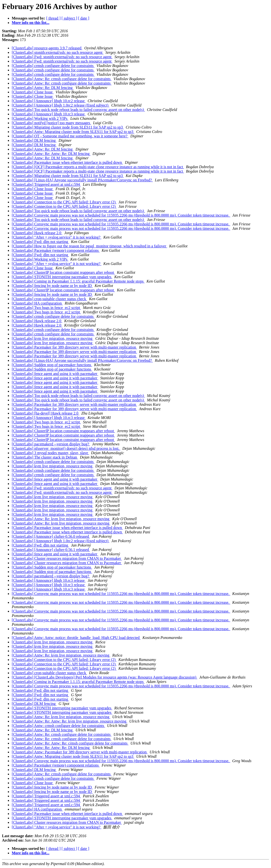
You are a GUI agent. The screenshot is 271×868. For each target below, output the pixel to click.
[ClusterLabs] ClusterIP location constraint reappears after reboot (63, 272)
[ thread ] (53, 18)
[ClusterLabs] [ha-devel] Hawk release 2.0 (45, 413)
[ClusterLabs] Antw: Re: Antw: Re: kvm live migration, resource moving (69, 721)
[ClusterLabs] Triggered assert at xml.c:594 (46, 184)
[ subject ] (69, 18)
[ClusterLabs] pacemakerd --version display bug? (51, 444)
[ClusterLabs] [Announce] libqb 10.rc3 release (49, 114)
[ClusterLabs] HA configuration (37, 303)
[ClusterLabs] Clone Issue (33, 92)
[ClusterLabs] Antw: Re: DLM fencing (43, 88)
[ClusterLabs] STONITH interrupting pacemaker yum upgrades (62, 277)
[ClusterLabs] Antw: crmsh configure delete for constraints (58, 726)
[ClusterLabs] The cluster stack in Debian (45, 457)
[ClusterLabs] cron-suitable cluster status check (49, 299)
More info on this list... (31, 23)
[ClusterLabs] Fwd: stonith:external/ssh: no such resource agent (62, 57)
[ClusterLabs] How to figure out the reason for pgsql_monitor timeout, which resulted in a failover (89, 246)
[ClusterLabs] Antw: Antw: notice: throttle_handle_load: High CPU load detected (76, 638)
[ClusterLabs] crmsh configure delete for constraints (53, 66)
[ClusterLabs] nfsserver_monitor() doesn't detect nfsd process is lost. (66, 448)
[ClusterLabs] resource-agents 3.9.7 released (47, 48)
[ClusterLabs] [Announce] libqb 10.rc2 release (49, 101)
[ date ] (84, 18)
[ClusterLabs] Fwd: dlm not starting (40, 242)
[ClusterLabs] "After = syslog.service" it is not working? (56, 237)
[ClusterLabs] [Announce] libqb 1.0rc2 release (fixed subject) (61, 105)
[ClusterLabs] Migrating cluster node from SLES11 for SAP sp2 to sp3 (68, 127)
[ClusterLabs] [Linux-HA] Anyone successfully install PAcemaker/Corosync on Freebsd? (82, 180)
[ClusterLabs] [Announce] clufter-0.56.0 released (51, 536)
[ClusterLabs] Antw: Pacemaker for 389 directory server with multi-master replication (80, 752)
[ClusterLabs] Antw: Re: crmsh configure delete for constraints (62, 79)
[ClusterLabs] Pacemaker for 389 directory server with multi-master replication (74, 347)
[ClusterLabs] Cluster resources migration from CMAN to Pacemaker (67, 558)
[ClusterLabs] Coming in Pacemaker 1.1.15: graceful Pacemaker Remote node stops (78, 281)
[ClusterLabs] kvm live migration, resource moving (53, 338)
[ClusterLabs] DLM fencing (34, 140)
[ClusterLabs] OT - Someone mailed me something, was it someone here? (70, 136)
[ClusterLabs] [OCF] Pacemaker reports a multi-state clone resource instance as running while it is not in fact (98, 167)
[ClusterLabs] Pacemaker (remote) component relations (56, 250)
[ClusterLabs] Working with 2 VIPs (40, 118)
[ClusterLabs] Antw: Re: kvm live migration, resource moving (61, 519)
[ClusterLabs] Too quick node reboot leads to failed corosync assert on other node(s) (78, 110)
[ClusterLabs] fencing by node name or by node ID (52, 286)
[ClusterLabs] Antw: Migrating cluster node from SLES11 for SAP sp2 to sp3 (73, 132)
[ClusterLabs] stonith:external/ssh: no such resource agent (58, 52)
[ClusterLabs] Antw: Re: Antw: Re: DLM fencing (51, 154)
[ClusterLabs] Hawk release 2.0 (37, 233)
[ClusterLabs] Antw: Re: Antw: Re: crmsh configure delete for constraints (70, 743)
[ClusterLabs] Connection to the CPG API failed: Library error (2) (64, 202)
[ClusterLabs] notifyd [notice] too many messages (51, 123)
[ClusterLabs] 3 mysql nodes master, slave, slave (50, 453)
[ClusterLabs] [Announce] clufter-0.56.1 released (51, 550)
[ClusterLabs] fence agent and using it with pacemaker (55, 374)
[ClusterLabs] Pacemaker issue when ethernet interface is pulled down (67, 162)
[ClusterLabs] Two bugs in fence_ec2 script (46, 308)
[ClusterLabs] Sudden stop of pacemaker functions (52, 365)
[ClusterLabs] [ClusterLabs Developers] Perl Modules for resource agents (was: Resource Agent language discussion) (104, 677)
